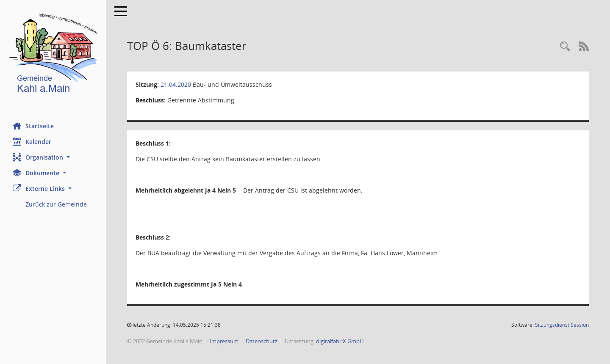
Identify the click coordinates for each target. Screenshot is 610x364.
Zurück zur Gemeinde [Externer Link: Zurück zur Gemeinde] (56, 204)
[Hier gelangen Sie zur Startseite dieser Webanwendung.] (53, 55)
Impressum (224, 341)
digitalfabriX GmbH (340, 341)
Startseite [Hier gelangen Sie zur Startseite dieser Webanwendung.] (33, 126)
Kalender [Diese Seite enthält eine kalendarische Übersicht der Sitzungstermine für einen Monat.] (32, 141)
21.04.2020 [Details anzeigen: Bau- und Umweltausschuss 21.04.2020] (176, 84)
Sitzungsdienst (562, 325)
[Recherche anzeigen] (565, 47)
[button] (53, 157)
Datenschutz (262, 341)
